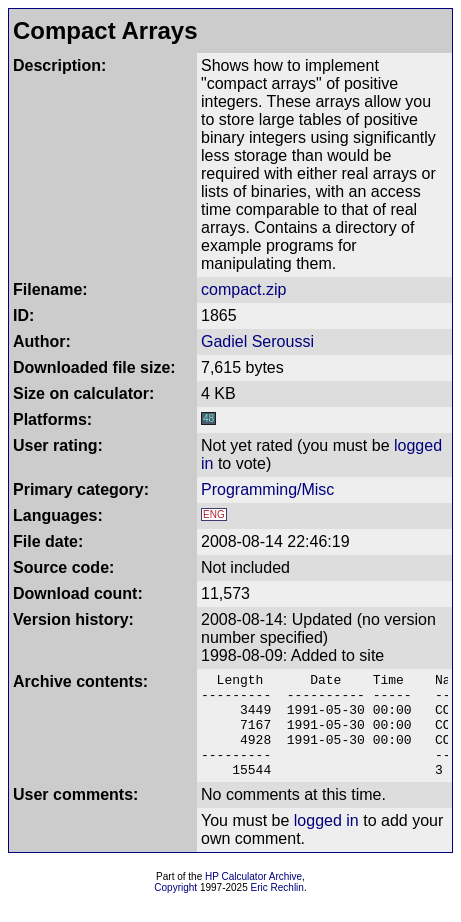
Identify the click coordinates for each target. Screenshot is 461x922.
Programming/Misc (267, 489)
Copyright (175, 908)
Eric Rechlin (277, 908)
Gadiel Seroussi (257, 341)
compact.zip (243, 289)
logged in (326, 841)
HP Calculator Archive (253, 897)
